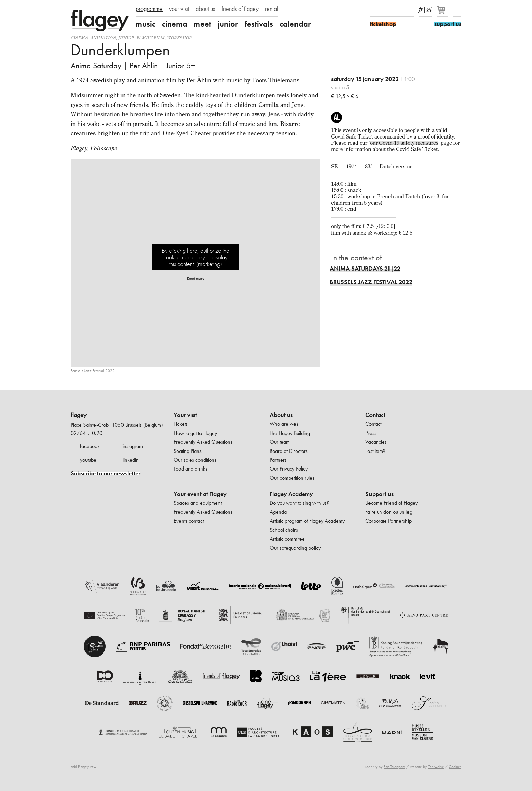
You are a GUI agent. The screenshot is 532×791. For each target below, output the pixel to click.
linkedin (131, 460)
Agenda (278, 512)
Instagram (386, 10)
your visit (179, 9)
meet (202, 24)
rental (272, 9)
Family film (151, 38)
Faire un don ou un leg (389, 512)
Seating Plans (188, 451)
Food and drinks (191, 469)
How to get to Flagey (195, 433)
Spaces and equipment (198, 503)
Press (371, 433)
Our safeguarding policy (295, 548)
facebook (90, 446)
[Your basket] (443, 13)
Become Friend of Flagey (392, 503)
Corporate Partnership (388, 521)
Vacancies (376, 442)
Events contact (189, 521)
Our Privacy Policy (289, 469)
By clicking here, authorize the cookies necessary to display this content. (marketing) (195, 257)
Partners (278, 460)
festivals (259, 24)
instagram (133, 446)
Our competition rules (292, 478)
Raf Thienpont (395, 767)
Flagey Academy (291, 494)
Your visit (185, 415)
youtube (88, 460)
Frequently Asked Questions (203, 442)
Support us (379, 494)
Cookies (455, 767)
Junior (126, 38)
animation (103, 38)
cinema (175, 24)
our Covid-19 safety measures (404, 143)
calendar (295, 24)
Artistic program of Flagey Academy (307, 521)
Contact (375, 415)
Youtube (398, 10)
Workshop (179, 38)
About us (281, 415)
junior (228, 24)
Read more (196, 278)
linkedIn (410, 10)
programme (149, 9)
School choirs (284, 530)
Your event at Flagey (200, 494)
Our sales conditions (195, 460)
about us (205, 9)
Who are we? (284, 424)
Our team (280, 442)
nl (429, 8)
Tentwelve (436, 767)
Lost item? (375, 451)
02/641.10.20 (87, 433)
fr (421, 8)
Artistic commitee (287, 539)
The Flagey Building (290, 433)
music (146, 24)
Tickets (181, 424)
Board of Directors (289, 451)
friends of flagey (240, 9)
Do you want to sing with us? (299, 503)
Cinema (79, 38)
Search (457, 10)
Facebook (374, 10)
